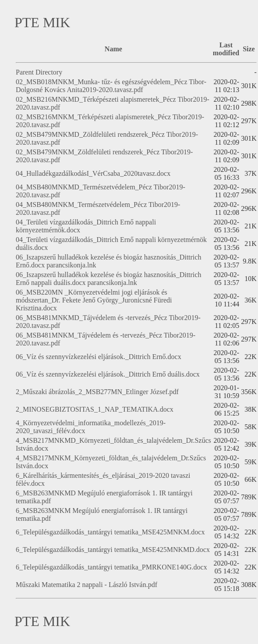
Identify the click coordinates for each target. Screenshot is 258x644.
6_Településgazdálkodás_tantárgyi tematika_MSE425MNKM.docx (110, 532)
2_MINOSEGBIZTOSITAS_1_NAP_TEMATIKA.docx (95, 409)
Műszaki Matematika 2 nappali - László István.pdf (87, 585)
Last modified (226, 49)
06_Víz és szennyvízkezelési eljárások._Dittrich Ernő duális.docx (108, 374)
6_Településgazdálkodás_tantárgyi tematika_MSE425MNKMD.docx (113, 550)
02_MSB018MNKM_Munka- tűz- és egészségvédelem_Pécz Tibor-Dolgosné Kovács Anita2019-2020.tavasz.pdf (111, 86)
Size (249, 49)
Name (113, 49)
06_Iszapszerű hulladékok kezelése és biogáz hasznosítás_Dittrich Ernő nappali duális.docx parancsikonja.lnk (108, 279)
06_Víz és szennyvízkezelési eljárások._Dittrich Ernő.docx (99, 357)
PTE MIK (42, 22)
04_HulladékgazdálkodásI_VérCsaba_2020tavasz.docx (93, 173)
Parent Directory (39, 72)
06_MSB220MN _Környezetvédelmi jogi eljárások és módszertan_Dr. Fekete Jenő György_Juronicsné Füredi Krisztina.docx (94, 300)
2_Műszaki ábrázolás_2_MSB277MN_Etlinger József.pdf (97, 392)
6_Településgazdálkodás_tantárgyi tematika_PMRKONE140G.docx (111, 567)
